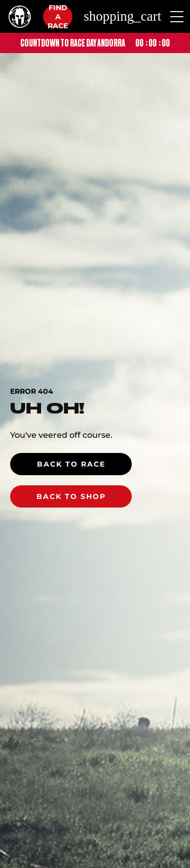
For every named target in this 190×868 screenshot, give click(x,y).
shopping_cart (122, 16)
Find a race (58, 17)
